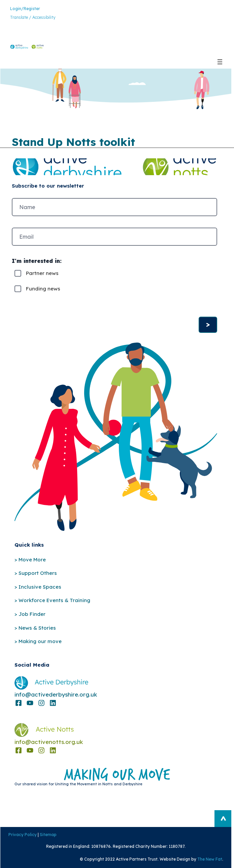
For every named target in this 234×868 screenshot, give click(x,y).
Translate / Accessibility (33, 17)
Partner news (42, 273)
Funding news (43, 289)
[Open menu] (220, 62)
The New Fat (210, 859)
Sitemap (48, 835)
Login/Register (25, 9)
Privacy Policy (22, 835)
